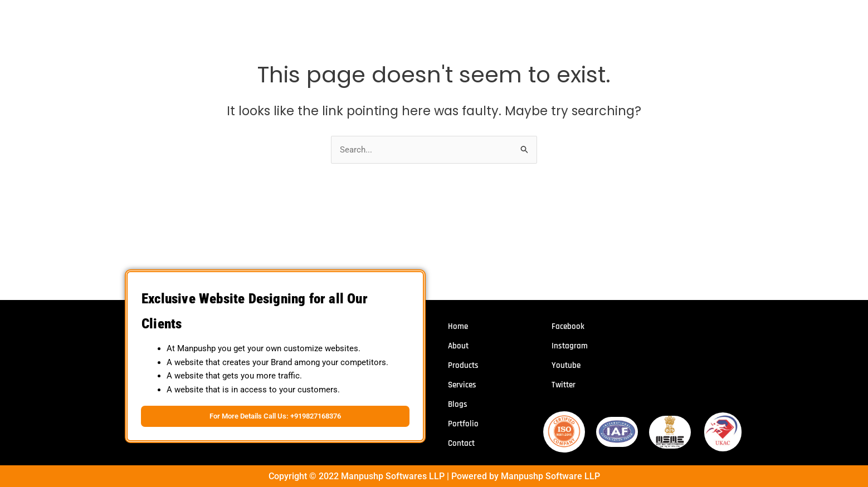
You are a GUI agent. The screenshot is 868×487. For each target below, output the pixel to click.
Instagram (570, 346)
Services (462, 385)
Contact (461, 444)
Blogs (458, 405)
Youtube (566, 366)
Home (458, 327)
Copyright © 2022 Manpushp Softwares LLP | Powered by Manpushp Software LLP (434, 475)
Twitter (564, 385)
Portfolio (463, 424)
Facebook (568, 327)
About (458, 346)
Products (463, 366)
